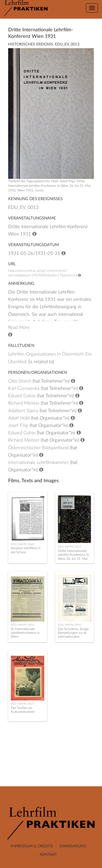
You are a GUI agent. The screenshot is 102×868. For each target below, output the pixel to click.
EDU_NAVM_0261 (70, 547)
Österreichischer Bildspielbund (38, 448)
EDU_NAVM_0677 (23, 704)
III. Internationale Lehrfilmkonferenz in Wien (25, 633)
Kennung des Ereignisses (35, 199)
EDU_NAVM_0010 (70, 625)
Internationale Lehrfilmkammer (38, 462)
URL (12, 264)
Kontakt (48, 855)
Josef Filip (18, 425)
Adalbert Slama (23, 411)
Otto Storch (20, 381)
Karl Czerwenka (24, 388)
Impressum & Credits (32, 846)
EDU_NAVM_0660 (23, 544)
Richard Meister (24, 403)
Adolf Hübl (19, 418)
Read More (19, 327)
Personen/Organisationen (38, 373)
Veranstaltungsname (32, 218)
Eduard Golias (22, 396)
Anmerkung (21, 284)
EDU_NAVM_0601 (23, 625)
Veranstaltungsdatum (34, 245)
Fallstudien (21, 346)
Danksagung (73, 846)
